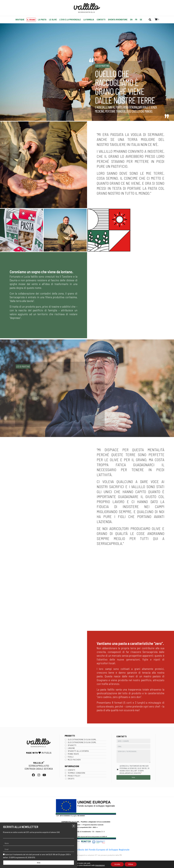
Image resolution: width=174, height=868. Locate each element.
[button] (74, 826)
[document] (87, 434)
